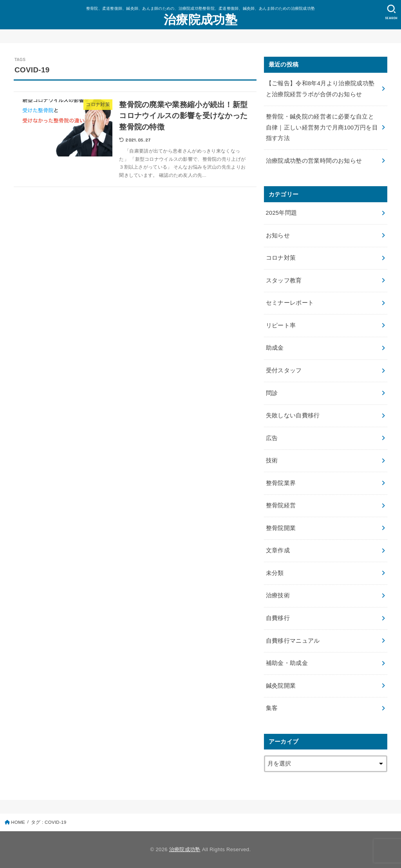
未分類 (275, 573)
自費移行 (278, 618)
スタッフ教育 (284, 280)
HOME (18, 822)
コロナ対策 (281, 258)
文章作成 (278, 550)
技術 (272, 460)
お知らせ (278, 235)
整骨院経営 (281, 505)
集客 (272, 708)
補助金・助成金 (287, 663)
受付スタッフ (284, 370)
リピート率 (281, 325)
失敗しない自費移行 (293, 415)
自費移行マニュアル (293, 641)
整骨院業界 (281, 483)
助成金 (275, 348)
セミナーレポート (290, 303)
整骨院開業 (281, 528)
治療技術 (278, 595)
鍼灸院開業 (281, 686)
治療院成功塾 (200, 20)
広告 (272, 438)
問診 (272, 393)
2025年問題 (282, 213)
